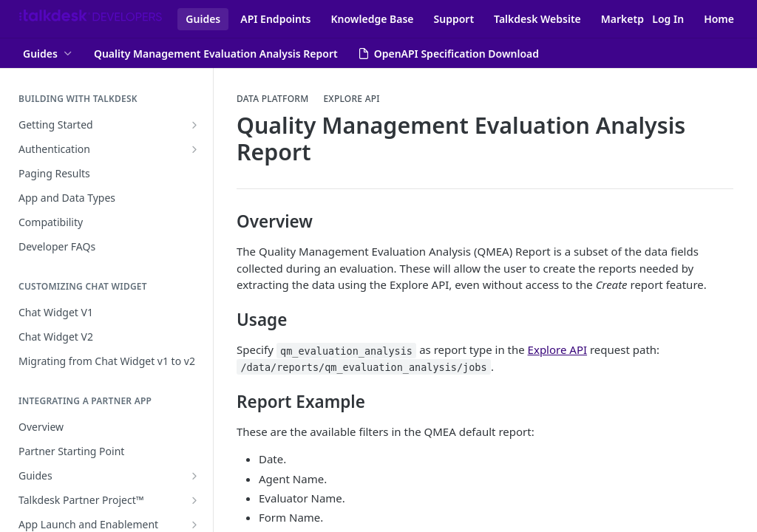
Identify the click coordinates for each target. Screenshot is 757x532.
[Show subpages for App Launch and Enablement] (194, 525)
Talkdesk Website (537, 19)
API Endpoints (275, 19)
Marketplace (633, 19)
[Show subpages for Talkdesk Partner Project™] (194, 500)
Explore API (351, 99)
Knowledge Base (373, 19)
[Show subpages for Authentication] (194, 149)
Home (719, 19)
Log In (668, 19)
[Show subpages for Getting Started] (194, 125)
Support (454, 19)
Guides (203, 19)
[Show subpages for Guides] (194, 476)
